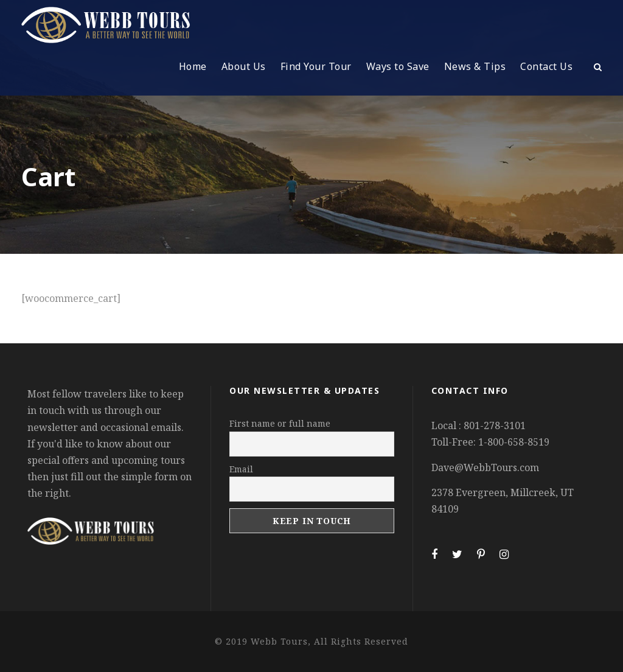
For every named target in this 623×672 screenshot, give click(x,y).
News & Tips (475, 66)
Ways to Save (398, 66)
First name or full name (280, 423)
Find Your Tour (316, 66)
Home (193, 66)
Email (241, 469)
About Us (244, 66)
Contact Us (546, 66)
